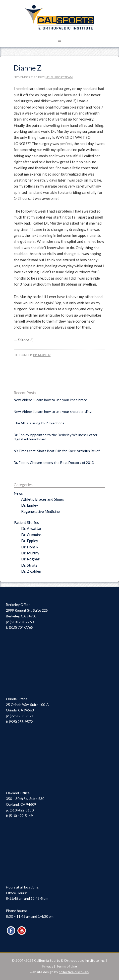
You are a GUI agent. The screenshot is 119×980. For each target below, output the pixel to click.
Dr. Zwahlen (31, 571)
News (18, 493)
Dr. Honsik (30, 547)
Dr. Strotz (29, 565)
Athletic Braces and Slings (43, 499)
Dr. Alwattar (31, 528)
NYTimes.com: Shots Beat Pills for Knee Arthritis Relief (57, 451)
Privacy (48, 966)
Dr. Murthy (42, 355)
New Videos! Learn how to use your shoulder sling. (53, 411)
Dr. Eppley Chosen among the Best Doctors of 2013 (54, 462)
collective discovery (74, 972)
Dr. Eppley (30, 505)
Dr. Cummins (31, 535)
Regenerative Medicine (40, 511)
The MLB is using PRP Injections (39, 423)
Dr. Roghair (31, 559)
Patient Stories (26, 522)
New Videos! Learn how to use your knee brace (50, 400)
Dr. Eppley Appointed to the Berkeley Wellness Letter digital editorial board (56, 437)
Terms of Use (66, 966)
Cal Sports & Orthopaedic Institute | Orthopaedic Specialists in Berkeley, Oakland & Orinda (59, 18)
